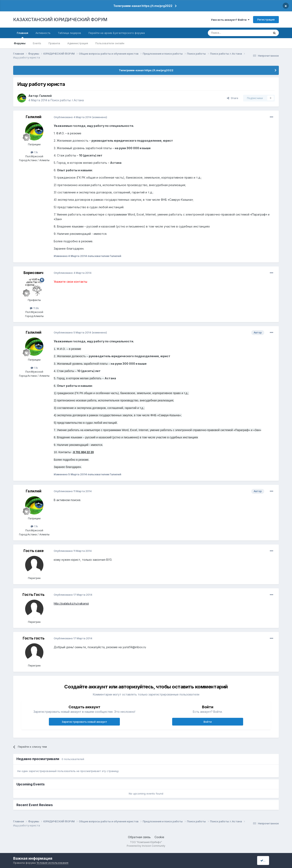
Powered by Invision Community (146, 846)
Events (37, 43)
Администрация (78, 43)
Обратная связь (139, 837)
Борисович (33, 273)
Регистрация (266, 19)
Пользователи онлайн (110, 43)
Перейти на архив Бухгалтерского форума (117, 33)
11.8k (34, 308)
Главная (23, 35)
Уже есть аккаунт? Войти (230, 20)
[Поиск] (228, 33)
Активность (43, 33)
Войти (208, 722)
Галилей (46, 96)
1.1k (34, 152)
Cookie (159, 837)
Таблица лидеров (69, 33)
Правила (54, 43)
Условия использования (52, 863)
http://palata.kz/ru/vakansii (71, 603)
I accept (267, 860)
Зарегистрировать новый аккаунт (84, 722)
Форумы (20, 43)
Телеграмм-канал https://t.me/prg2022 (143, 6)
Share (233, 98)
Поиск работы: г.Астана (67, 100)
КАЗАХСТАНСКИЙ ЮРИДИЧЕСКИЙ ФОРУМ (60, 19)
